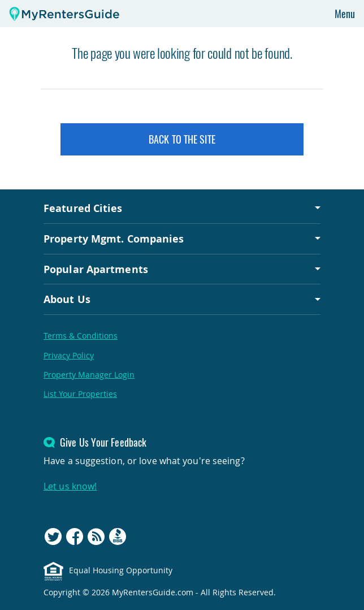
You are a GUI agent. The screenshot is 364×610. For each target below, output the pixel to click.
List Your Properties (80, 394)
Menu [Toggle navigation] (345, 14)
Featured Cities (83, 208)
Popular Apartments (96, 269)
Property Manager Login (89, 375)
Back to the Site (182, 139)
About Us (67, 299)
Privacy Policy (69, 355)
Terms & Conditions (81, 336)
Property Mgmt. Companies (114, 239)
